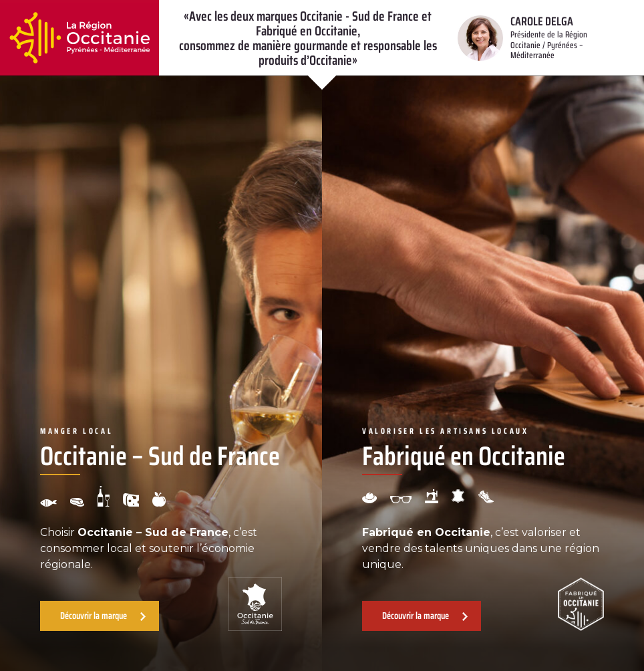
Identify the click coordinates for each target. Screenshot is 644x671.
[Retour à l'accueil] (79, 38)
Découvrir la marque (94, 616)
